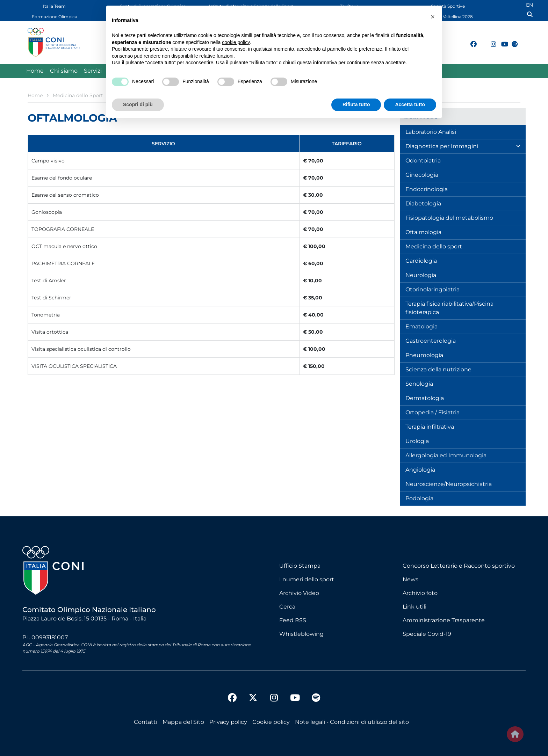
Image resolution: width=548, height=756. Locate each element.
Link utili (414, 607)
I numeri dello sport (307, 579)
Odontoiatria (423, 161)
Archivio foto (420, 593)
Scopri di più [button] (138, 104)
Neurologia (421, 275)
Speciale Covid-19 (427, 634)
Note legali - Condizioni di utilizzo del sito (352, 722)
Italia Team (54, 6)
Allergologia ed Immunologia (446, 455)
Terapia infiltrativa (430, 427)
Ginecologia (422, 175)
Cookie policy (271, 722)
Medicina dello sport (434, 246)
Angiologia (420, 470)
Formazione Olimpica (55, 17)
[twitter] (481, 43)
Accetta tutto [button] (410, 104)
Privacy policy (228, 722)
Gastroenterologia (431, 341)
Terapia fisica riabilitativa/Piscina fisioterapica (449, 308)
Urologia (417, 441)
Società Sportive (448, 6)
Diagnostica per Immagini (442, 146)
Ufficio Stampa (300, 566)
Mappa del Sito (183, 722)
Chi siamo (64, 71)
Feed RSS (293, 620)
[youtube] (501, 40)
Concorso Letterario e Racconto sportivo (459, 566)
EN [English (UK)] (529, 5)
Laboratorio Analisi (431, 132)
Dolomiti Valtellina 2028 (448, 17)
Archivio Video (299, 593)
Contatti (146, 722)
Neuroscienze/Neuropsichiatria (449, 484)
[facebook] (470, 40)
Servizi (93, 71)
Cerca (287, 607)
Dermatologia (425, 398)
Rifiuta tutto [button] (356, 104)
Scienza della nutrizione (438, 369)
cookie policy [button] (236, 42)
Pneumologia (424, 355)
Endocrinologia (427, 189)
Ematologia (421, 326)
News (410, 579)
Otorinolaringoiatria (432, 289)
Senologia (419, 384)
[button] (433, 17)
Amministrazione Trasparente (444, 620)
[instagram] (491, 40)
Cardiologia (421, 261)
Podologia (419, 498)
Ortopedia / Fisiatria (432, 412)
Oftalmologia (423, 232)
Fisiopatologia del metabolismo (449, 218)
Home (35, 71)
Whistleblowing (301, 634)
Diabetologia (423, 203)
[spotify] (512, 40)
